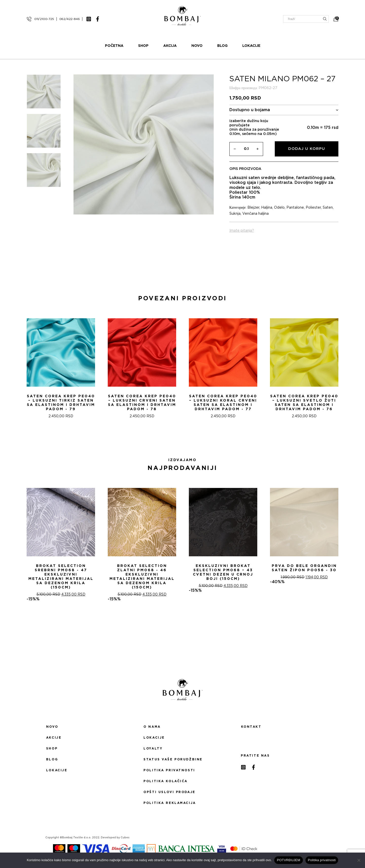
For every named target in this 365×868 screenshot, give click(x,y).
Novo (197, 46)
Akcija (170, 46)
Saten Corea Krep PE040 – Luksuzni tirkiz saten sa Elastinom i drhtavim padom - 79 (61, 403)
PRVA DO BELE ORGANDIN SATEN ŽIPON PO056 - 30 (304, 568)
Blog (222, 46)
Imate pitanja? (242, 231)
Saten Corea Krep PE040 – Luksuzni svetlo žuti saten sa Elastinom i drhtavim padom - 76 (304, 403)
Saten (328, 208)
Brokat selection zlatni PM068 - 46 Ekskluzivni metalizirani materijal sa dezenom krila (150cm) (142, 577)
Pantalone (295, 208)
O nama (152, 727)
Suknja (235, 214)
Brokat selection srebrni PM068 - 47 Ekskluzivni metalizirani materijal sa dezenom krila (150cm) (61, 577)
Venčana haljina (255, 214)
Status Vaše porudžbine (173, 759)
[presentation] (6, 366)
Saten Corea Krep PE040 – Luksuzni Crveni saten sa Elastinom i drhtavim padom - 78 (142, 403)
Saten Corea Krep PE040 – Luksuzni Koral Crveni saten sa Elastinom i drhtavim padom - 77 (223, 403)
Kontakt (251, 727)
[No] (359, 860)
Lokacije (251, 46)
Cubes (125, 838)
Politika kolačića (166, 781)
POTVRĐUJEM (288, 860)
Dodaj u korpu (307, 149)
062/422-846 (70, 19)
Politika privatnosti (169, 770)
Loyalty (153, 748)
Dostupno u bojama (284, 110)
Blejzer (253, 208)
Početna (114, 46)
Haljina (267, 208)
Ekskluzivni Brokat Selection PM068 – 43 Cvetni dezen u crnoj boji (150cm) (223, 572)
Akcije (54, 738)
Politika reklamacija (170, 803)
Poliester (313, 208)
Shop (143, 46)
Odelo (279, 208)
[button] (179, 437)
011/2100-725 (44, 19)
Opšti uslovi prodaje (169, 792)
